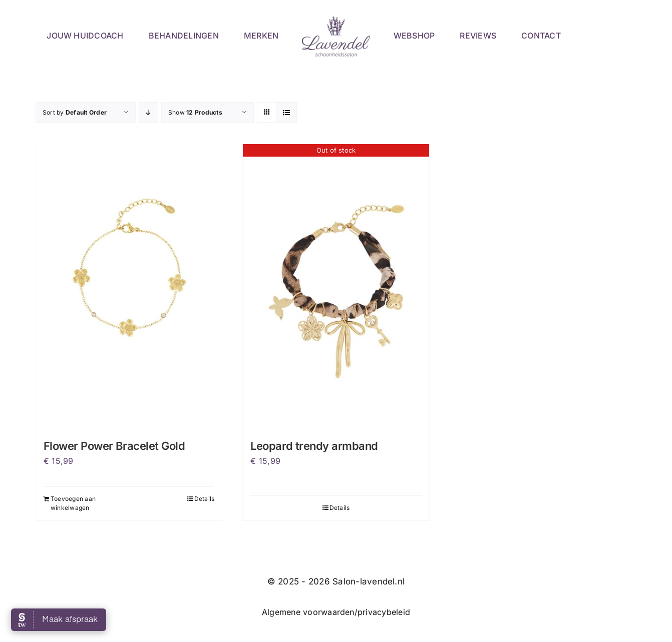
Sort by (75, 112)
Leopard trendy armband (314, 446)
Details (205, 499)
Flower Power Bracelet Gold (114, 446)
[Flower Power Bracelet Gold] (129, 283)
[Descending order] (148, 112)
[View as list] (287, 112)
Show (195, 112)
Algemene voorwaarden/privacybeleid (336, 612)
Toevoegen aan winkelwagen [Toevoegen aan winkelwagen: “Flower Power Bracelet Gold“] (73, 503)
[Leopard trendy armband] (336, 283)
